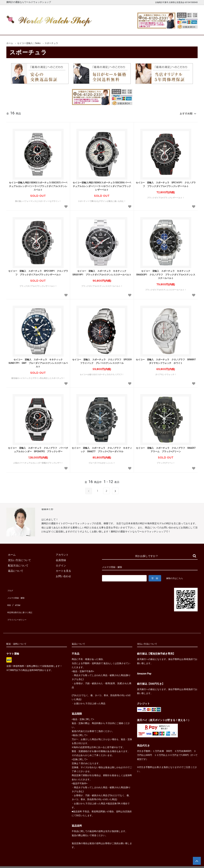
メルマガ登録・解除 (18, 594)
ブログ (10, 588)
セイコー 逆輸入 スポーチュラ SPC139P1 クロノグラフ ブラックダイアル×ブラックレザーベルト (38, 271)
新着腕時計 (40, 30)
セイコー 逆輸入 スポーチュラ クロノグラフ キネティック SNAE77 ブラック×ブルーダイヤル (102, 448)
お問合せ (189, 30)
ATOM (17, 599)
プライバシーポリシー (19, 610)
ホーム (16, 30)
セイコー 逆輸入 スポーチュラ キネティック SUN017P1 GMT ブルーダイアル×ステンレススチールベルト (38, 362)
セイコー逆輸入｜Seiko (29, 43)
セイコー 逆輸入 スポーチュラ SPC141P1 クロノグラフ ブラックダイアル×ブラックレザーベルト (166, 183)
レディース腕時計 (90, 30)
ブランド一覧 (114, 30)
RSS (9, 599)
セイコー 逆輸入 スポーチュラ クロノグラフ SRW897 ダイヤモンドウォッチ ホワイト (166, 360)
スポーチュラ (51, 43)
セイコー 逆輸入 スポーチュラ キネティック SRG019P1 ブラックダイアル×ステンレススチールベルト (102, 271)
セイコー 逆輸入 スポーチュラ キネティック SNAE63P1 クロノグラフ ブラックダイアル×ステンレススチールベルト (166, 273)
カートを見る (164, 30)
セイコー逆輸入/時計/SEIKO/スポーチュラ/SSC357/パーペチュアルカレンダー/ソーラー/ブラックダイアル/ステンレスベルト (38, 185)
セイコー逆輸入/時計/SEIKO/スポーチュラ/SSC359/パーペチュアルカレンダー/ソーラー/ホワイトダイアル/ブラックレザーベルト (102, 185)
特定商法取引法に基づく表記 (23, 604)
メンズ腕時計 (65, 30)
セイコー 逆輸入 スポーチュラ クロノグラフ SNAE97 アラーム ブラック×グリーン (166, 448)
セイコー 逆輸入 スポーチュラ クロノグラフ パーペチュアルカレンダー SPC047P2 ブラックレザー (38, 448)
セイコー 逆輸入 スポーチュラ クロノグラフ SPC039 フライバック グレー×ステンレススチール (102, 360)
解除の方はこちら (176, 577)
